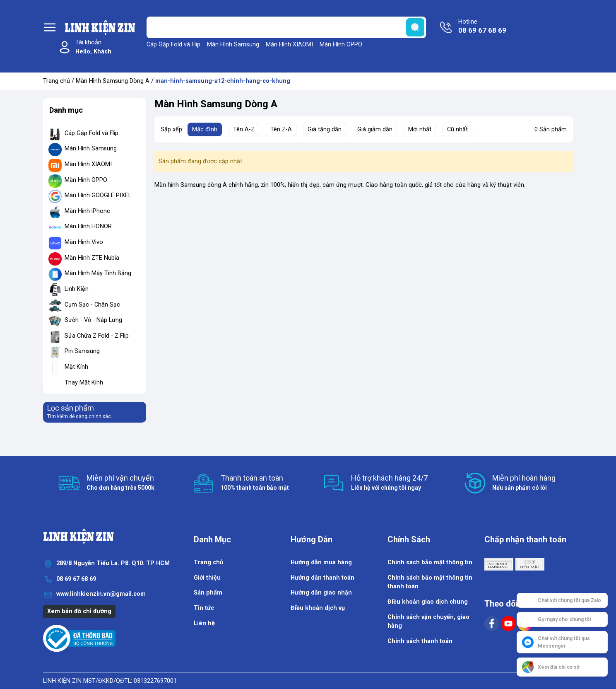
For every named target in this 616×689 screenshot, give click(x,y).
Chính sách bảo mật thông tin (430, 562)
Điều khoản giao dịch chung (428, 602)
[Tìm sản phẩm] (286, 27)
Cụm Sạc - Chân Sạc (92, 305)
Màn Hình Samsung (233, 45)
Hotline (482, 27)
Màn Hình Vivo (84, 242)
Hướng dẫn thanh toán (322, 578)
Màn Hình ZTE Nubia (92, 258)
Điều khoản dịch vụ (318, 608)
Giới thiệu (207, 578)
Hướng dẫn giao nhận (321, 593)
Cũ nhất (457, 129)
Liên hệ (204, 623)
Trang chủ (57, 81)
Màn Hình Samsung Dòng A (113, 81)
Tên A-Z (244, 129)
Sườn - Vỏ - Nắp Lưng (93, 320)
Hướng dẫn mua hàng (321, 562)
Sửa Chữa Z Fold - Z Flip (97, 336)
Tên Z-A (281, 129)
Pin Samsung (82, 351)
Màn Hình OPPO (341, 45)
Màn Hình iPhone (87, 211)
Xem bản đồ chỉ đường (79, 611)
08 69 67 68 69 (76, 579)
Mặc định (205, 129)
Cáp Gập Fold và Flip (173, 45)
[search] (415, 27)
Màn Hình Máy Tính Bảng (98, 273)
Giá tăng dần (325, 129)
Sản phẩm (208, 593)
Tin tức (204, 608)
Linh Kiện (77, 289)
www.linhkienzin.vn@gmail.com (101, 594)
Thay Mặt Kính (84, 383)
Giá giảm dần (375, 129)
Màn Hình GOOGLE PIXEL (98, 195)
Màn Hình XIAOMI (289, 45)
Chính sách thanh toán (420, 641)
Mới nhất (420, 129)
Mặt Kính (76, 367)
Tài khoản (93, 47)
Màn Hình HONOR (88, 226)
